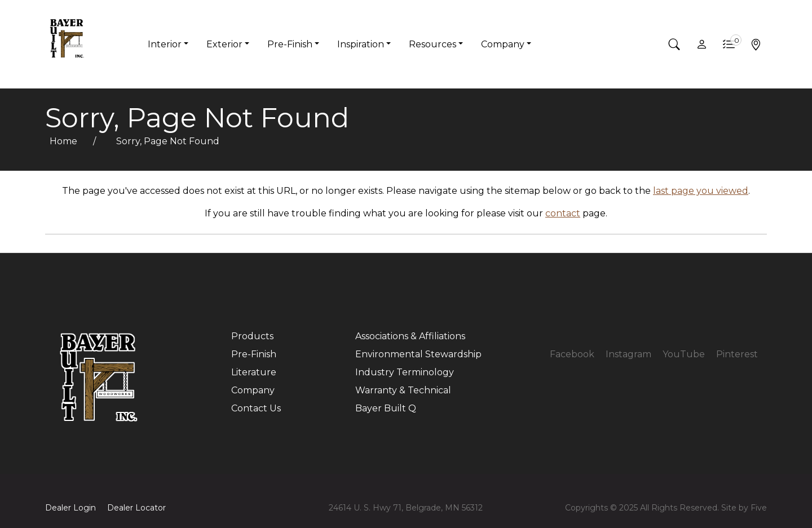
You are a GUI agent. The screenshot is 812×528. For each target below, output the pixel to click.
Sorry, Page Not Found (168, 141)
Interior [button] (165, 44)
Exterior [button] (224, 44)
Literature (254, 372)
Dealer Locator (136, 508)
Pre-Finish (254, 354)
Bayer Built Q (386, 408)
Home (65, 141)
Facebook (572, 354)
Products (252, 336)
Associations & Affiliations (410, 336)
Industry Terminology (405, 372)
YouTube (684, 354)
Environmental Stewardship (418, 354)
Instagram (628, 354)
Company (253, 390)
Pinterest (737, 354)
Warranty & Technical (403, 390)
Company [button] (503, 44)
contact (563, 213)
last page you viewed (701, 191)
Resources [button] (433, 44)
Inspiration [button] (361, 44)
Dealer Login (70, 508)
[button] (674, 45)
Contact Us (256, 408)
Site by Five (744, 508)
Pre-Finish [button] (290, 44)
